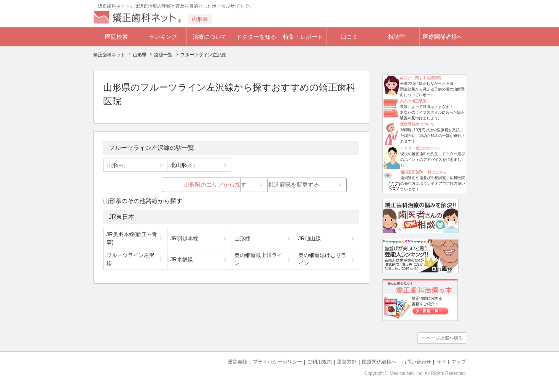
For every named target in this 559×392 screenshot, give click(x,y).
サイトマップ (451, 362)
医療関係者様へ (443, 37)
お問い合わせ (416, 362)
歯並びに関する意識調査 (421, 78)
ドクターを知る (256, 37)
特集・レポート (303, 37)
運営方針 (347, 362)
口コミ (350, 37)
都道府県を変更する (288, 185)
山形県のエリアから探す (174, 185)
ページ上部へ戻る (444, 338)
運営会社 (237, 362)
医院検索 (116, 37)
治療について (210, 37)
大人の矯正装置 (413, 101)
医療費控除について (417, 124)
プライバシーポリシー (277, 362)
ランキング (163, 37)
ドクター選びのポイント (421, 148)
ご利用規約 (319, 362)
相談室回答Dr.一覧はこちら (424, 172)
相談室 (396, 37)
